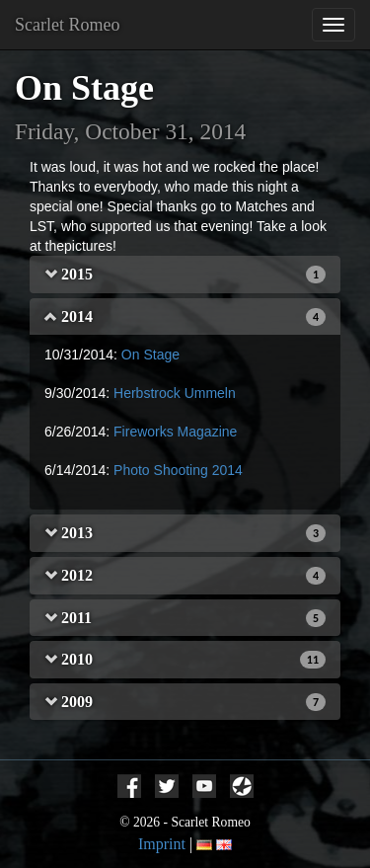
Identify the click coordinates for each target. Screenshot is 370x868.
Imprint (162, 844)
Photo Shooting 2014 (178, 470)
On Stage (150, 355)
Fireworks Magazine (175, 432)
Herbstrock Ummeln (175, 393)
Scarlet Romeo (67, 25)
